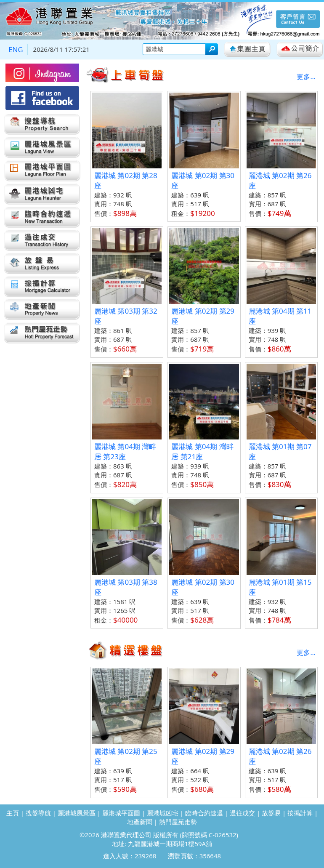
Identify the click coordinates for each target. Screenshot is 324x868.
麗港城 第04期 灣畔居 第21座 (202, 451)
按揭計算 (300, 813)
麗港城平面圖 (121, 813)
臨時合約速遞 (204, 813)
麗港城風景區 (77, 813)
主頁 (13, 813)
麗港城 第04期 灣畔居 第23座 (125, 451)
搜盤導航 (38, 813)
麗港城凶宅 (163, 813)
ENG (16, 49)
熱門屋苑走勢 (178, 822)
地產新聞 (140, 822)
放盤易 (271, 813)
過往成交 (242, 813)
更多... (306, 77)
